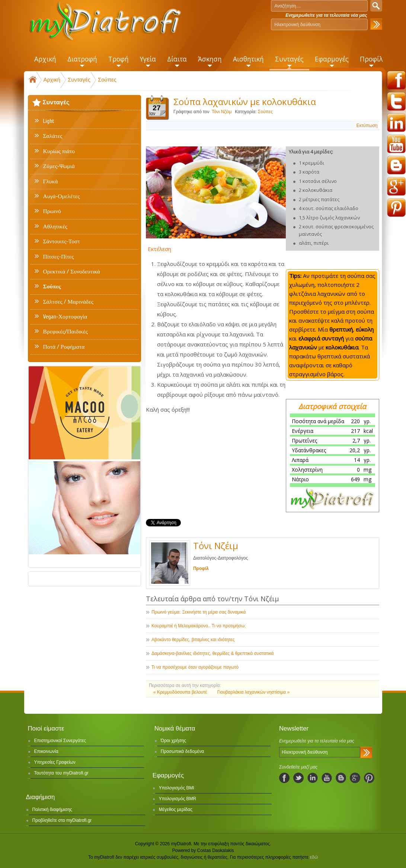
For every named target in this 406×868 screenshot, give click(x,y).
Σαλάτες (53, 136)
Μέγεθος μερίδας (176, 810)
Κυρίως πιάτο (59, 151)
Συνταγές (79, 80)
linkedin (396, 123)
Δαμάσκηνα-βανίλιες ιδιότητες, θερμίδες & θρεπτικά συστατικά (213, 653)
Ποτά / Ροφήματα (64, 347)
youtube (396, 144)
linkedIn (313, 778)
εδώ (314, 857)
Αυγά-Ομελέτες (62, 196)
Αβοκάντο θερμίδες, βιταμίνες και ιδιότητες (193, 640)
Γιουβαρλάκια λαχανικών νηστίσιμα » (253, 692)
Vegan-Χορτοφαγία (65, 317)
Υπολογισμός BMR (178, 799)
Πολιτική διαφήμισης (52, 810)
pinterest (396, 208)
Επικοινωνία (46, 751)
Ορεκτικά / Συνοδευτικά (72, 272)
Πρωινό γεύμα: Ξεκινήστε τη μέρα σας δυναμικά (199, 612)
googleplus (396, 186)
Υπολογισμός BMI (177, 788)
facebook (396, 80)
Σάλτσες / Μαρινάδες (68, 302)
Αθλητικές (55, 226)
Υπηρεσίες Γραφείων (55, 762)
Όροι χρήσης (173, 741)
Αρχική (52, 80)
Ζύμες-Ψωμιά (59, 166)
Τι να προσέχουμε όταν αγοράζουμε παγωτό (195, 667)
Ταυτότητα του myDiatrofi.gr (61, 773)
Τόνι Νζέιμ (222, 112)
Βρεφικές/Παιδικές (65, 332)
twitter (396, 101)
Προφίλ (201, 568)
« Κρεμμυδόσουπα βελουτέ (181, 692)
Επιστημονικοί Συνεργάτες (60, 741)
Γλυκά (51, 181)
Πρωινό (52, 211)
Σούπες (107, 80)
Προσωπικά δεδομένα (182, 751)
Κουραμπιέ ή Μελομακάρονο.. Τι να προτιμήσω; (199, 626)
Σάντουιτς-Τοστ (62, 241)
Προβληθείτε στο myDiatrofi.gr (62, 820)
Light (49, 121)
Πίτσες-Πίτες (59, 257)
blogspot (396, 165)
